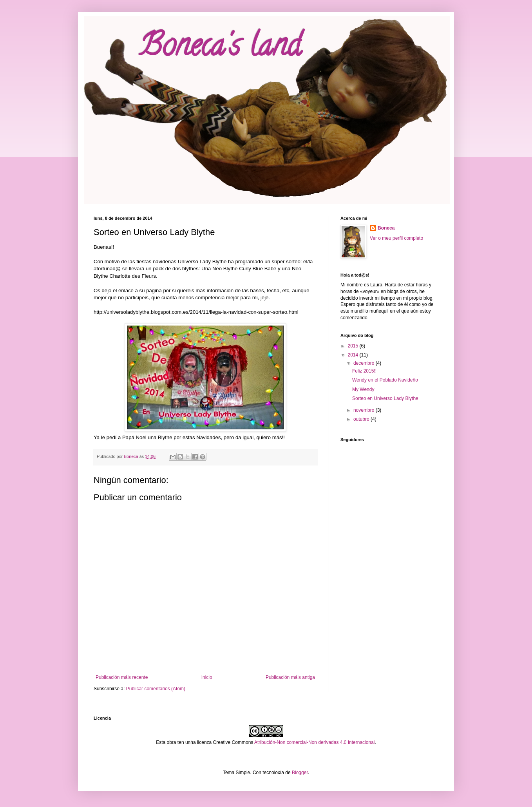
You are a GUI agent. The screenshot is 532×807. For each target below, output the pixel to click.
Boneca (386, 228)
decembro (365, 363)
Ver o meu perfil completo (396, 238)
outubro (362, 419)
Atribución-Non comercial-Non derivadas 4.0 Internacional (315, 742)
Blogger (300, 773)
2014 (354, 355)
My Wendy (363, 389)
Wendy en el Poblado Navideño (385, 380)
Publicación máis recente (122, 677)
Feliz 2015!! (364, 371)
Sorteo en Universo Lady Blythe (385, 398)
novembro (365, 410)
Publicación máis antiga (290, 677)
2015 (354, 346)
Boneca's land (220, 49)
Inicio (207, 677)
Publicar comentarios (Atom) (156, 689)
